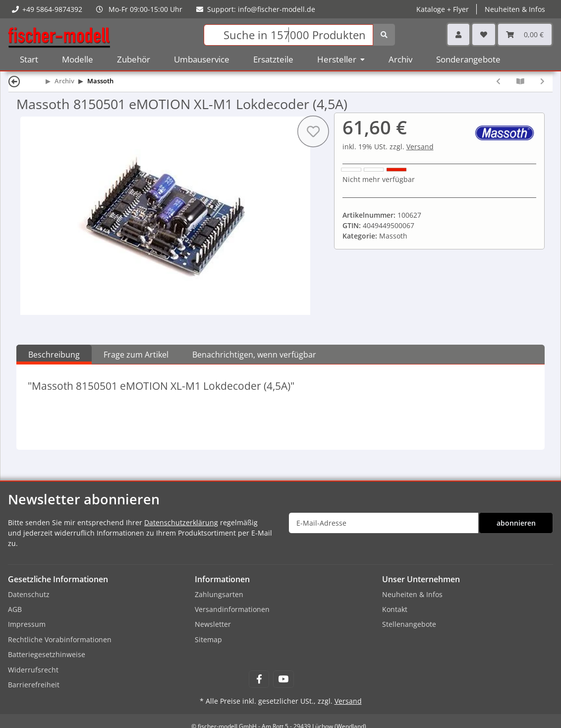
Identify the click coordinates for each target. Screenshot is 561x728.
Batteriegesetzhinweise (47, 654)
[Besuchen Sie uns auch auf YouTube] (283, 679)
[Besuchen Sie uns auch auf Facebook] (259, 679)
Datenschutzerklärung (181, 522)
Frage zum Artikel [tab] (136, 355)
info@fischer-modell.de (277, 9)
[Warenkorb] (525, 34)
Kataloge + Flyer (443, 9)
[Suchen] (288, 35)
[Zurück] (14, 81)
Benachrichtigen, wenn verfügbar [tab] (254, 355)
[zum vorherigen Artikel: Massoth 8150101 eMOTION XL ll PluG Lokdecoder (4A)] (498, 81)
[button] (458, 34)
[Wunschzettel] (484, 34)
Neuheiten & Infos (515, 9)
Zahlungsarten (219, 594)
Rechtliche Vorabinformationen (60, 639)
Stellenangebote (409, 624)
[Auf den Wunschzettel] (313, 131)
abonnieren (516, 523)
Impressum (27, 624)
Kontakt (395, 609)
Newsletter (213, 624)
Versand (420, 147)
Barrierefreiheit (34, 685)
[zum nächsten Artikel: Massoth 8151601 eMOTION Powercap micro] (542, 81)
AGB (15, 609)
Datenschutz (29, 594)
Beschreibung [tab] (54, 355)
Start (29, 59)
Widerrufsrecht (33, 670)
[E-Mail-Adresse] (384, 523)
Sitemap (208, 639)
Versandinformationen (232, 609)
